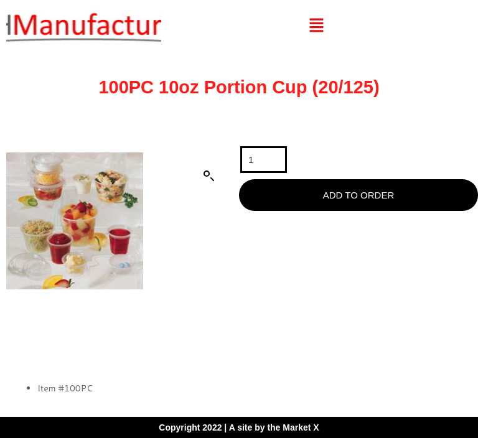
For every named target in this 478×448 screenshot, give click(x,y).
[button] (316, 26)
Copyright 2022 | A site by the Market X (239, 427)
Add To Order (358, 195)
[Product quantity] (264, 160)
